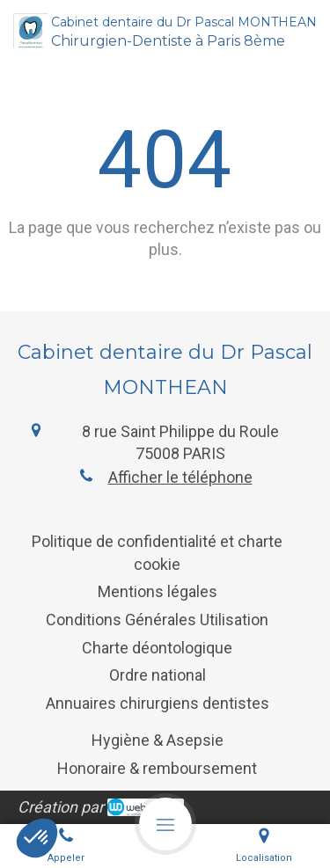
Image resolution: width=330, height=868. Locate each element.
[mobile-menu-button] (165, 824)
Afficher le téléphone (180, 477)
